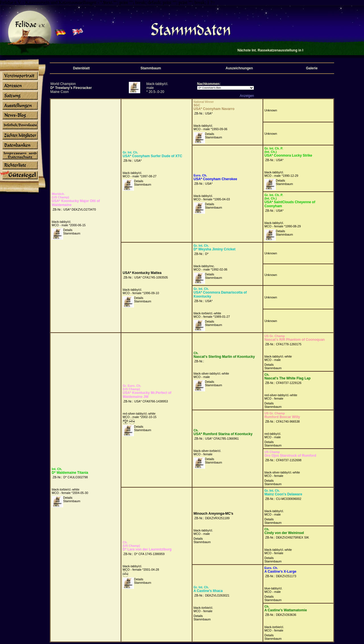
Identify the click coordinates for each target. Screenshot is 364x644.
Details (68, 230)
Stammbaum (72, 233)
